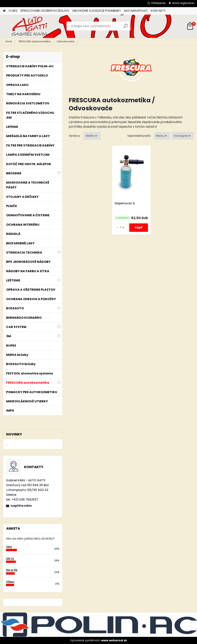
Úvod (9, 41)
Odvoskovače (66, 41)
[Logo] (29, 26)
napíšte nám (21, 506)
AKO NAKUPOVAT (136, 11)
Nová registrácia (183, 3)
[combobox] (162, 136)
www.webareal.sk (114, 640)
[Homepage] (4, 11)
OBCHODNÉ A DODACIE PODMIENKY (96, 11)
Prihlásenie (159, 3)
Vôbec (10, 582)
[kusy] (120, 228)
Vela (9, 547)
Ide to (10, 559)
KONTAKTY (158, 11)
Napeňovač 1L (125, 203)
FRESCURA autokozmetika (35, 41)
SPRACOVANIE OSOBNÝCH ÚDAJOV (45, 11)
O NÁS (13, 11)
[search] (126, 27)
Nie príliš (12, 570)
